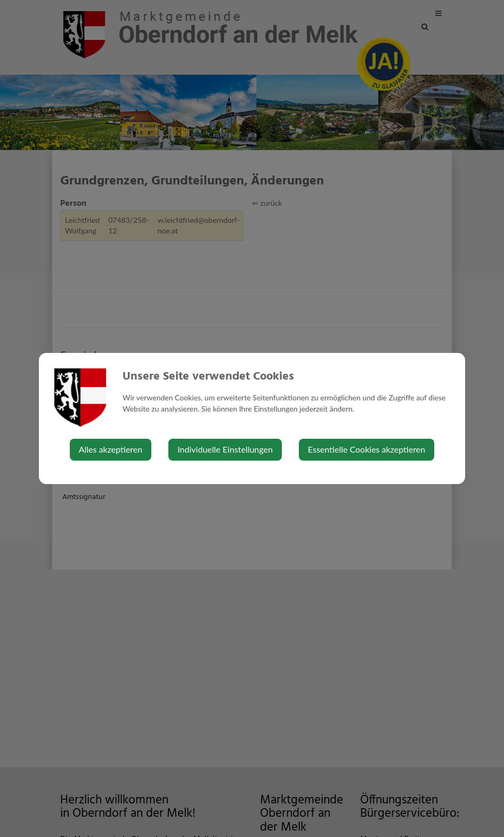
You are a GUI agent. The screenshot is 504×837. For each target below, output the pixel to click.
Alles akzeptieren (111, 449)
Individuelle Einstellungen (225, 449)
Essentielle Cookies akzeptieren (367, 449)
